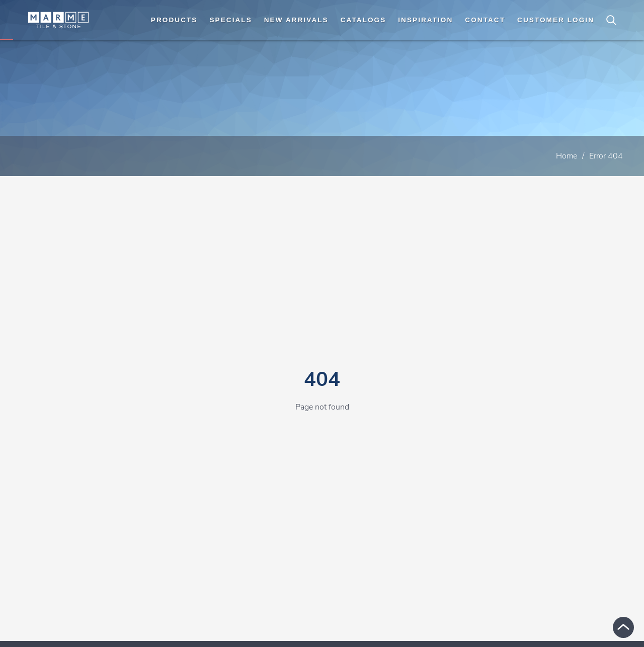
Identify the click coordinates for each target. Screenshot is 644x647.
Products (174, 20)
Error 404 (606, 156)
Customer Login (556, 20)
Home (567, 156)
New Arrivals (296, 20)
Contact (485, 20)
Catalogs (364, 20)
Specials (230, 20)
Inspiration (425, 20)
